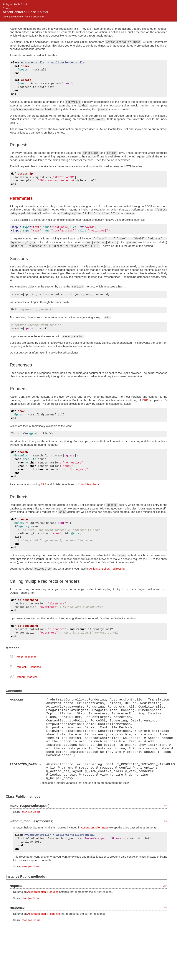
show (25, 812)
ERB (145, 400)
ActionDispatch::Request (42, 891)
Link (165, 805)
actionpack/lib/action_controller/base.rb (23, 17)
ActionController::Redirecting (107, 569)
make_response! (27, 657)
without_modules (27, 677)
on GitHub (35, 812)
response (35, 667)
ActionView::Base (88, 484)
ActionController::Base (95, 827)
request (21, 667)
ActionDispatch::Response (44, 913)
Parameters (21, 198)
